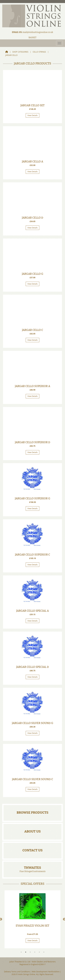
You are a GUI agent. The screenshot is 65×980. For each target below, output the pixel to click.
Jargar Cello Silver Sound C (32, 779)
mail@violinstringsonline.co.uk (38, 32)
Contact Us (32, 850)
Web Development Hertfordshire (46, 972)
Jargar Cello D (32, 218)
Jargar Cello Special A (32, 611)
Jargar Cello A (32, 162)
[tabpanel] (32, 919)
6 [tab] (44, 952)
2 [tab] (26, 952)
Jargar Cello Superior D (32, 442)
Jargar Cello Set (32, 105)
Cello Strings (39, 52)
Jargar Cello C (32, 330)
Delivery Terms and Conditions (17, 972)
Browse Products (32, 813)
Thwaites (32, 868)
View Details (32, 115)
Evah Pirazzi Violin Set (32, 926)
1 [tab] (21, 952)
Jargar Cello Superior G (32, 498)
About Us (33, 831)
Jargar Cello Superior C (33, 555)
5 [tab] (39, 952)
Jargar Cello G (32, 274)
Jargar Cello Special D (32, 667)
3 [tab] (30, 952)
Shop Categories (20, 52)
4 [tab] (35, 952)
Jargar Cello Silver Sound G (32, 723)
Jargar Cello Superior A (32, 386)
